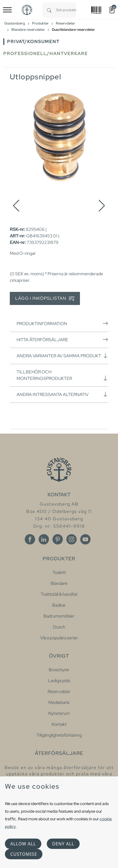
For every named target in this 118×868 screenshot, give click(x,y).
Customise (24, 854)
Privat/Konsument (33, 42)
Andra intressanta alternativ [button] (62, 394)
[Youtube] (85, 539)
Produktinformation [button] (62, 323)
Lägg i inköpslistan (45, 299)
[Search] (49, 10)
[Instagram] (72, 539)
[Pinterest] (58, 539)
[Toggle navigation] (7, 10)
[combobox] (66, 10)
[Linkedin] (44, 539)
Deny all (63, 844)
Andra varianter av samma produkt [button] (62, 356)
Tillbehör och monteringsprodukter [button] (62, 375)
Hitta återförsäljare (62, 340)
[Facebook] (30, 539)
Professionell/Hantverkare (46, 54)
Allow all (23, 844)
